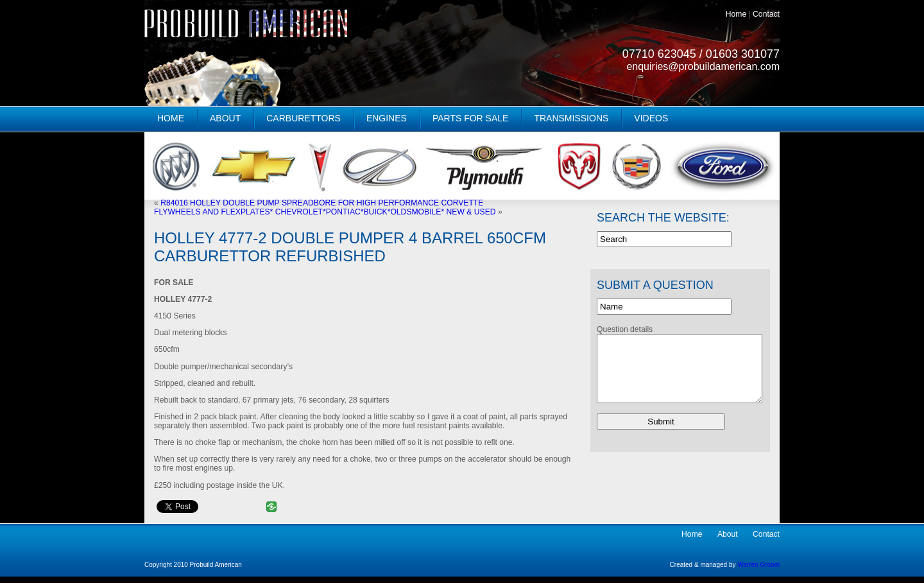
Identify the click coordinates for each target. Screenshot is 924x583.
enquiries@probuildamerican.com (703, 66)
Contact (766, 14)
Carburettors (304, 118)
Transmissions (571, 118)
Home (736, 14)
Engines (387, 118)
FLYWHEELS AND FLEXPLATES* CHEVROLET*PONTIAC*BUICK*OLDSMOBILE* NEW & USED (325, 212)
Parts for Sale (471, 118)
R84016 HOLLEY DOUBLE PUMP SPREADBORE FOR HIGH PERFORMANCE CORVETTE (322, 203)
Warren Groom (758, 565)
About (225, 118)
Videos (651, 118)
